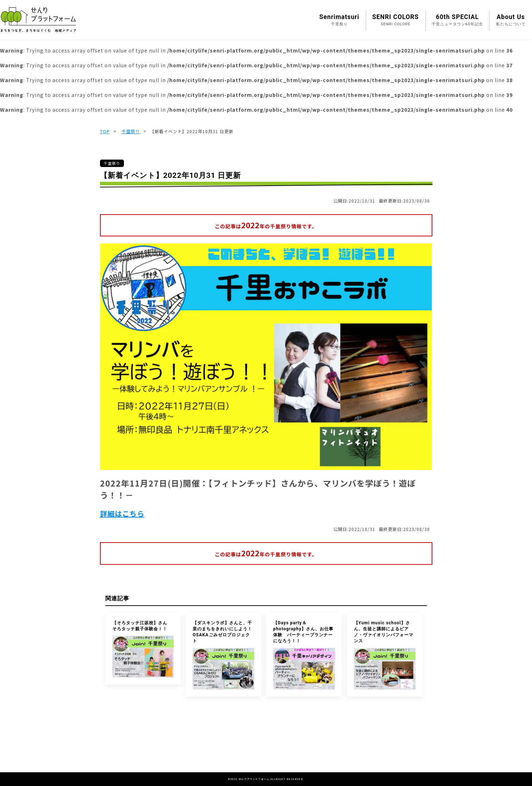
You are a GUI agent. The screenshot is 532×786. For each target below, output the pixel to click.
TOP (105, 131)
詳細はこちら (122, 513)
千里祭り (131, 131)
